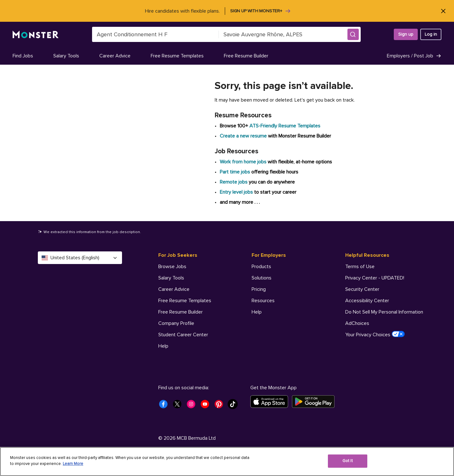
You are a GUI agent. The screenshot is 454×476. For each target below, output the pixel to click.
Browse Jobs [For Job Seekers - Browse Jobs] (172, 267)
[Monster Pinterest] (221, 406)
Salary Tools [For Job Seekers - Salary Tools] (171, 278)
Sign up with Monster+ (261, 11)
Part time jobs (235, 172)
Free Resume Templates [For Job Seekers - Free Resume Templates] (185, 301)
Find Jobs (23, 56)
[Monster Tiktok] (235, 406)
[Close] (443, 11)
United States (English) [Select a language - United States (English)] (80, 258)
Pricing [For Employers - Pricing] (259, 289)
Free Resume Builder (246, 56)
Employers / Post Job (414, 56)
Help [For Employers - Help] (257, 312)
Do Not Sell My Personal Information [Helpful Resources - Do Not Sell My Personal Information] (384, 312)
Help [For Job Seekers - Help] (163, 346)
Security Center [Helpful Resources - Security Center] (362, 289)
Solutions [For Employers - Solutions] (262, 278)
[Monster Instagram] (193, 406)
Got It (348, 461)
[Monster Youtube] (207, 406)
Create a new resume (244, 136)
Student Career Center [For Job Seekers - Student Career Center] (183, 335)
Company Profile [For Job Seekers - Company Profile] (176, 323)
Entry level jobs (236, 192)
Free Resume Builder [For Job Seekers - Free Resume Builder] (180, 312)
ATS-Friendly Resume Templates (285, 126)
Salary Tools (66, 56)
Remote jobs (234, 182)
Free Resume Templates (177, 56)
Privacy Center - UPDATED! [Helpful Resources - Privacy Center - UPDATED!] (375, 278)
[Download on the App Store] (271, 402)
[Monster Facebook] (165, 406)
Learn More (73, 464)
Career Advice (115, 56)
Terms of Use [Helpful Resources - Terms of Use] (360, 267)
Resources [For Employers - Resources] (263, 301)
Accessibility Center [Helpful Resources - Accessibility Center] (367, 301)
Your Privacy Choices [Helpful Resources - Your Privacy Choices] (375, 334)
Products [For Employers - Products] (261, 267)
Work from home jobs (243, 162)
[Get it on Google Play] (315, 402)
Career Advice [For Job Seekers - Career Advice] (174, 289)
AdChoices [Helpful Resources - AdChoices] (357, 323)
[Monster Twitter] (179, 406)
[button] (353, 34)
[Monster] (36, 35)
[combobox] (155, 34)
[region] (227, 461)
